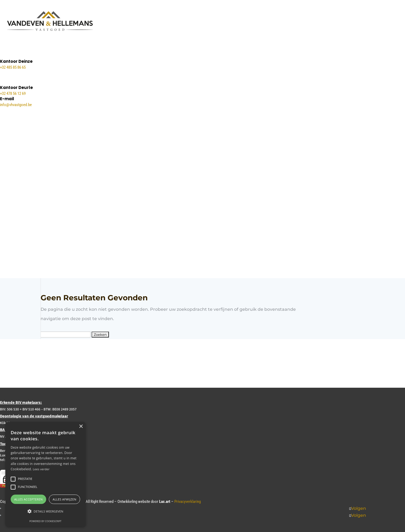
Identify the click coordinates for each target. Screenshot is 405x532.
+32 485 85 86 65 (13, 67)
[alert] (45, 474)
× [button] (81, 427)
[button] (45, 511)
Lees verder (41, 469)
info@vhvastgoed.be (16, 105)
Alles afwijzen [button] (64, 499)
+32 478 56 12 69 (13, 94)
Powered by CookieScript (45, 521)
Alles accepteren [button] (28, 499)
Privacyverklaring (188, 502)
